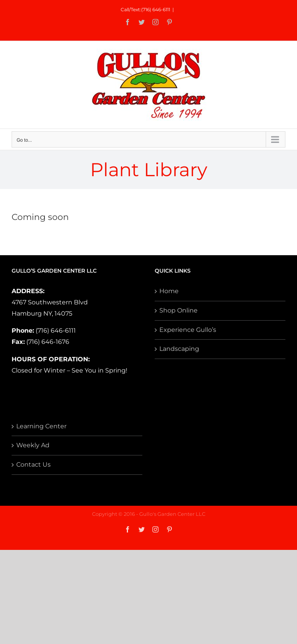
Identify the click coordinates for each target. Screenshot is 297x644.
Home (169, 291)
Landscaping (179, 349)
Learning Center (41, 426)
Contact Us (33, 465)
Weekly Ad (33, 445)
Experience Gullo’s (188, 330)
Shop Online (178, 310)
